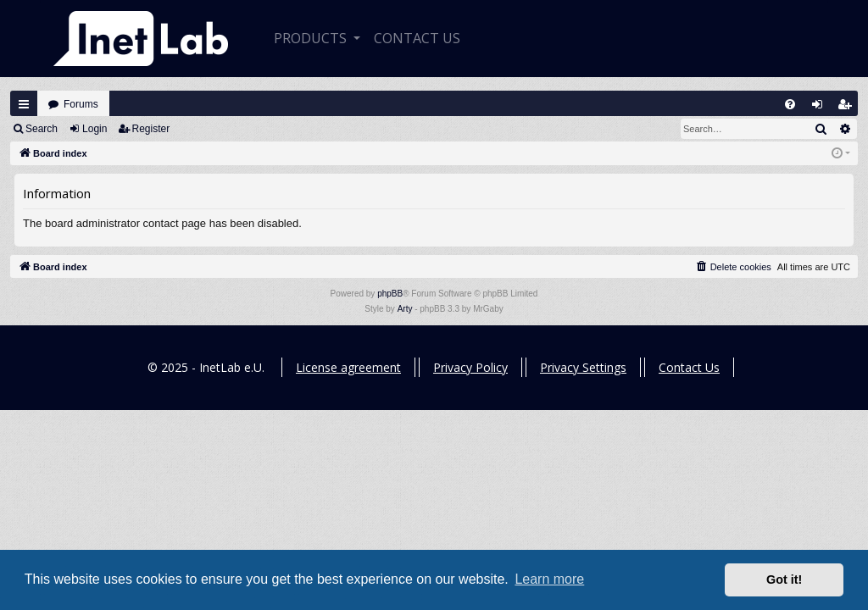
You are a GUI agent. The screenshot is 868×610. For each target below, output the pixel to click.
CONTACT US (417, 38)
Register (151, 129)
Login (95, 129)
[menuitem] (790, 104)
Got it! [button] (784, 579)
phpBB (390, 294)
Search (42, 129)
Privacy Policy (470, 367)
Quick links (24, 104)
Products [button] (312, 38)
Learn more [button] (549, 579)
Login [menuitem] (821, 108)
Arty (405, 309)
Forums (81, 104)
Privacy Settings (583, 367)
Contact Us (689, 367)
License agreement (348, 367)
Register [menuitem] (849, 108)
